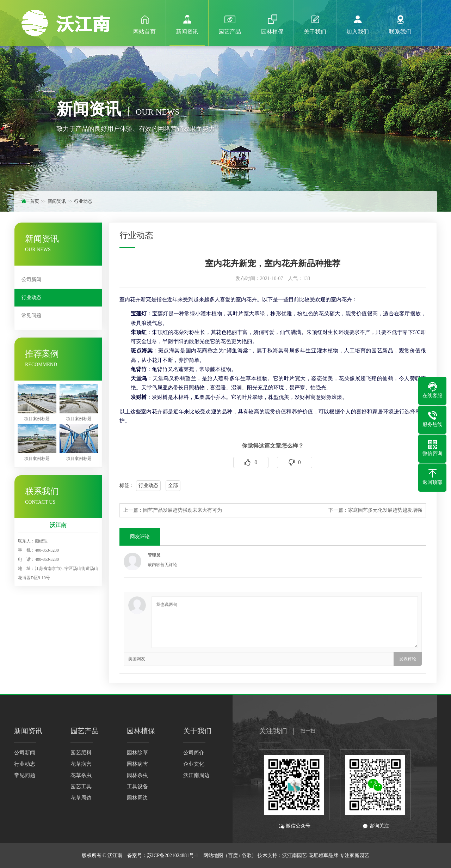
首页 (35, 201)
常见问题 (31, 315)
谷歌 (247, 855)
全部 (173, 485)
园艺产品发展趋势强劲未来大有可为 (183, 510)
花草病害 (81, 764)
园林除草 (137, 753)
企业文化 (194, 764)
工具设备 (137, 787)
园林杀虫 (137, 775)
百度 (233, 855)
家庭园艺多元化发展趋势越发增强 (385, 510)
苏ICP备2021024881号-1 (172, 855)
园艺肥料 (81, 753)
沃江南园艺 (295, 855)
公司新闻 (31, 280)
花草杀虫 (81, 775)
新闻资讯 (57, 201)
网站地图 (213, 855)
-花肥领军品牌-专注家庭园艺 (338, 855)
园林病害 (137, 764)
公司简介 (194, 753)
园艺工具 (81, 787)
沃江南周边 (196, 775)
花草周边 (81, 798)
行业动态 (83, 201)
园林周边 (137, 798)
